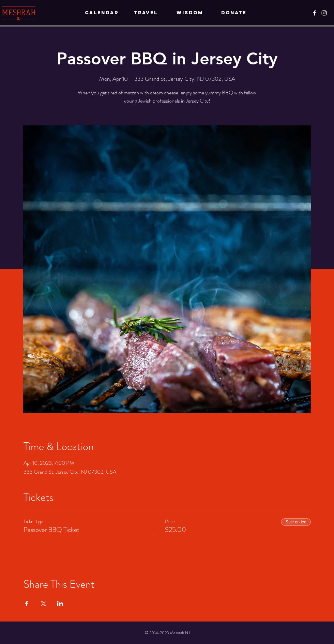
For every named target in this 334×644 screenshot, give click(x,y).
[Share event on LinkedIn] (60, 603)
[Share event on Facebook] (27, 603)
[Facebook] (315, 13)
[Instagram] (324, 13)
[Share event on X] (43, 603)
